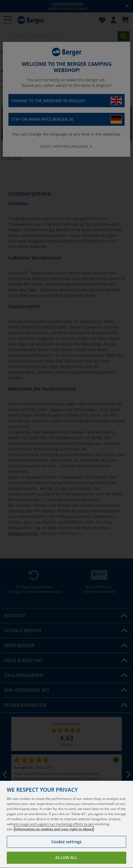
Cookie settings (66, 852)
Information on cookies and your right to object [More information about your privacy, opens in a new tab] (54, 839)
